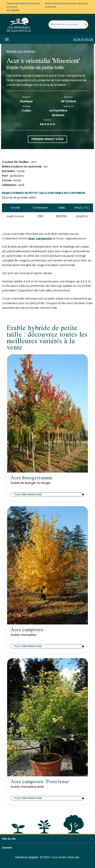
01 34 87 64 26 (83, 39)
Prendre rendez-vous (47, 139)
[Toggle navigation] (6, 39)
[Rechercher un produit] (68, 25)
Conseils (7, 848)
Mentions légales (27, 857)
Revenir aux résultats (21, 51)
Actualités (13, 10)
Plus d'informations (49, 494)
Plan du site (9, 839)
